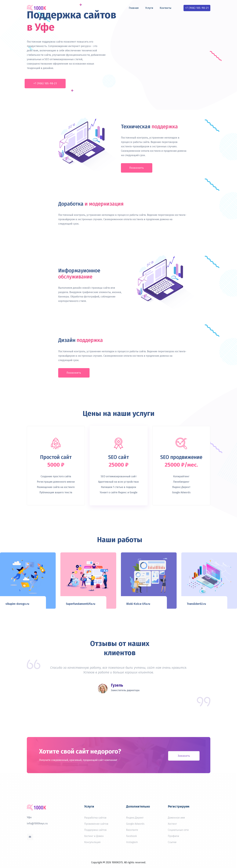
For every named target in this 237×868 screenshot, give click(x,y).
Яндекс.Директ (135, 818)
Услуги (149, 8)
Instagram (132, 842)
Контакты (165, 8)
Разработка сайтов (95, 818)
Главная (134, 8)
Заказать (184, 756)
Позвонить (137, 168)
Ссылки (172, 842)
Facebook (131, 836)
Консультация (92, 842)
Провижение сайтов (96, 824)
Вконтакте (132, 830)
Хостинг (172, 824)
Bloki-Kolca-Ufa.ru (138, 604)
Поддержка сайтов (95, 830)
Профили (173, 836)
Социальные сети (178, 830)
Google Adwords (135, 824)
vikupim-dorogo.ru (17, 604)
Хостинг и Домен (94, 836)
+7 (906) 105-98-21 (197, 8)
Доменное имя (176, 818)
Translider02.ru (196, 604)
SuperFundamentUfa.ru (81, 604)
